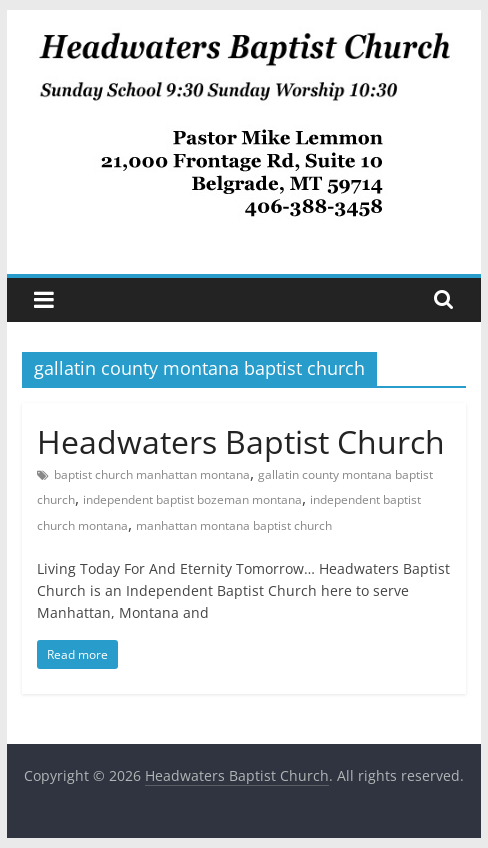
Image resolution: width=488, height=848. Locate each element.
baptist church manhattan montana (152, 474)
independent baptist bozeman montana (192, 499)
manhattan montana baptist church (234, 525)
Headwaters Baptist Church (241, 441)
